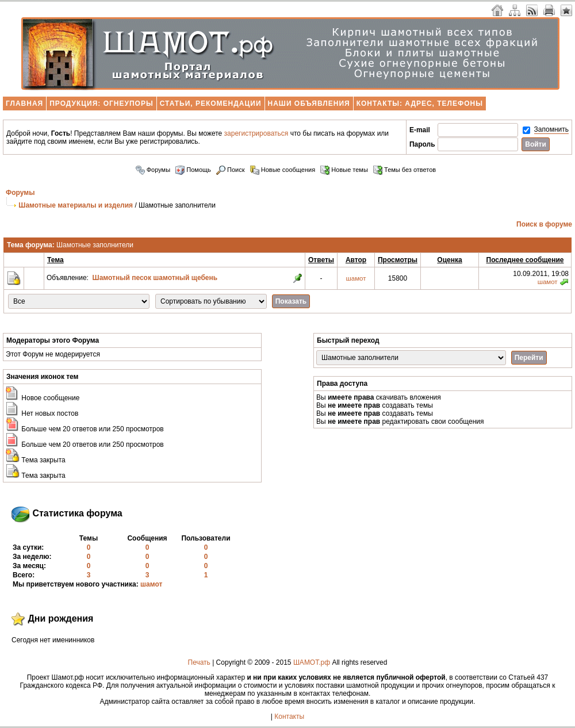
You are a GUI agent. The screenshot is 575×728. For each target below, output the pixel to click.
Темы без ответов (405, 170)
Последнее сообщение (525, 260)
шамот (356, 278)
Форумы (153, 170)
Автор (356, 260)
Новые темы (344, 170)
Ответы (321, 260)
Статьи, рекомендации (211, 104)
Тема (55, 260)
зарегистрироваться (256, 133)
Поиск (231, 170)
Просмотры (398, 260)
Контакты (289, 716)
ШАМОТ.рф (312, 662)
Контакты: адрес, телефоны (420, 104)
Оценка (449, 260)
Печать (199, 662)
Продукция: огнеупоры (101, 104)
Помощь (193, 170)
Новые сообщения (283, 170)
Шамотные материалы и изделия (76, 205)
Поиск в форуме (544, 224)
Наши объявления (309, 104)
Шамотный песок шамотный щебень (155, 278)
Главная (24, 104)
